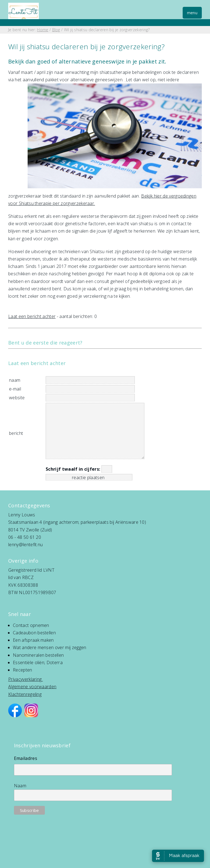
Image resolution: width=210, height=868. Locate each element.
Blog (56, 30)
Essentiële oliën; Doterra (38, 662)
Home (43, 30)
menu (192, 13)
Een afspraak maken (33, 640)
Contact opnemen (31, 625)
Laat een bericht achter (32, 316)
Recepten (23, 670)
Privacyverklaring (25, 679)
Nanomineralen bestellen (38, 655)
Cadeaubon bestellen (34, 633)
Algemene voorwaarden (32, 687)
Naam (20, 786)
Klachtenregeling (25, 694)
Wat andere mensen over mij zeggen (50, 647)
